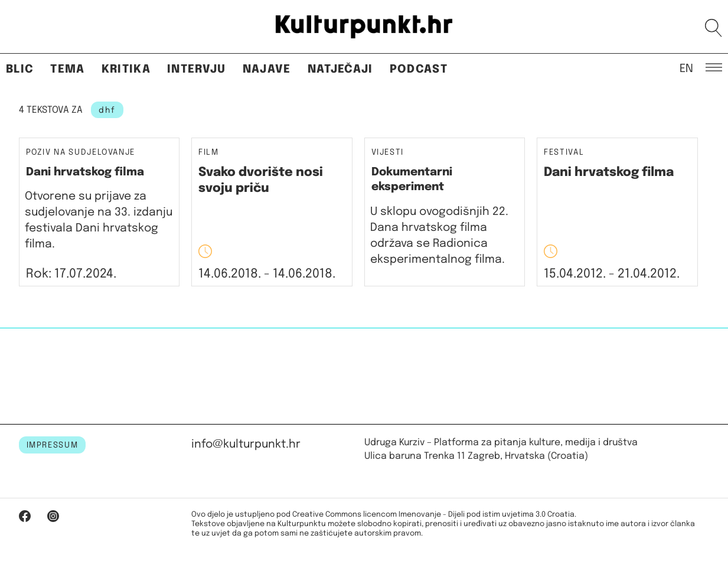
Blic (20, 69)
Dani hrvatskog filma (85, 172)
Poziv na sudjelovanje (81, 152)
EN (686, 68)
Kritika (126, 69)
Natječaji (340, 69)
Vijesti (388, 153)
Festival (564, 153)
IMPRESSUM (53, 445)
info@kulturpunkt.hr (246, 444)
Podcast (419, 69)
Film (209, 153)
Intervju (197, 69)
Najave (267, 69)
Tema (67, 69)
